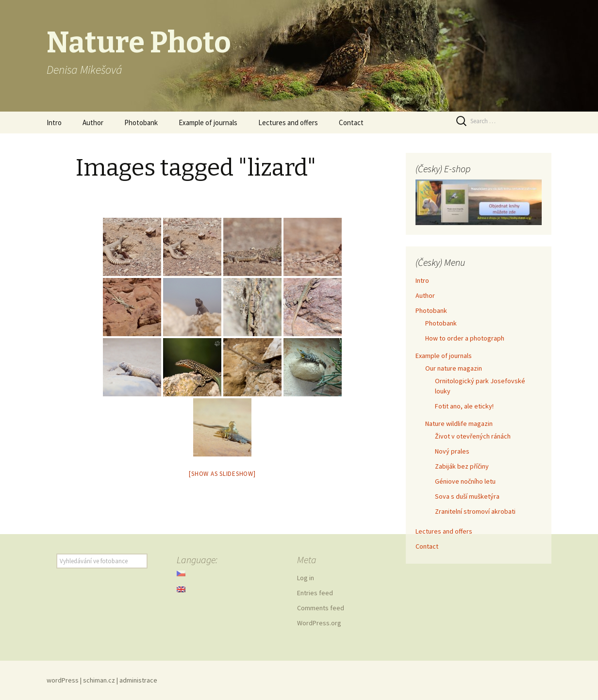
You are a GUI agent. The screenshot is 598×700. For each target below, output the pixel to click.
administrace (138, 680)
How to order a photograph (465, 338)
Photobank (141, 122)
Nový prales (452, 451)
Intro (54, 122)
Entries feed (315, 593)
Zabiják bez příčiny (462, 466)
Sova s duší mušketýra (467, 496)
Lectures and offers (288, 122)
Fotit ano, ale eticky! (464, 406)
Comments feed (321, 608)
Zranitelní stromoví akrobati (475, 511)
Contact (351, 122)
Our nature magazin (454, 368)
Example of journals (208, 122)
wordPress (63, 680)
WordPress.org (319, 623)
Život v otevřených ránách (473, 436)
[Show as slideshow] (222, 474)
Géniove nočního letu (465, 481)
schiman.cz (99, 680)
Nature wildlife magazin (459, 423)
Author (93, 122)
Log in (306, 578)
